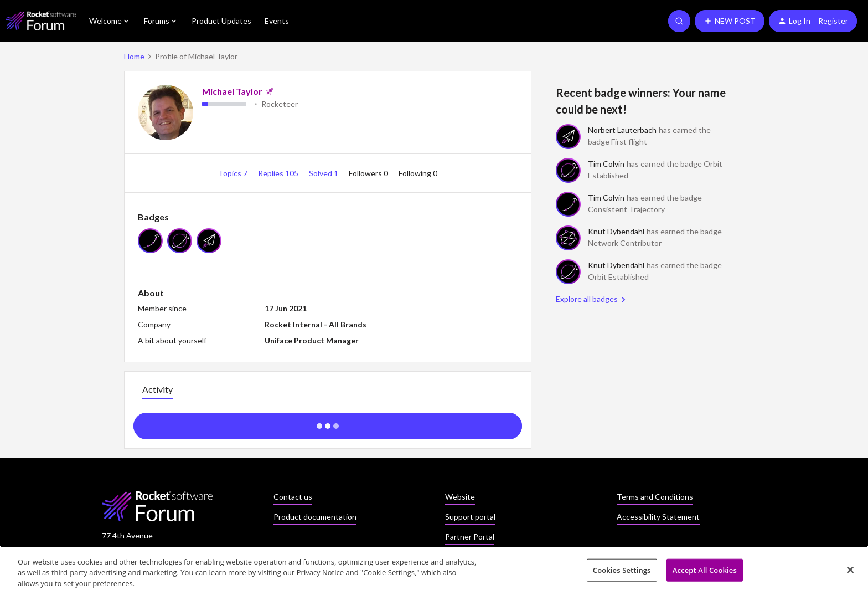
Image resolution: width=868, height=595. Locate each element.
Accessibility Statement (658, 517)
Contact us (293, 497)
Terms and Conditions (655, 497)
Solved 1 (324, 173)
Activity (157, 389)
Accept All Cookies (705, 573)
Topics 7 (234, 173)
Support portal (470, 517)
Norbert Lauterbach (622, 130)
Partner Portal (470, 537)
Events (277, 21)
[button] (730, 21)
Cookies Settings (622, 573)
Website (460, 497)
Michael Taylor (232, 91)
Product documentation (315, 517)
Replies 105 (279, 173)
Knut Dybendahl (616, 231)
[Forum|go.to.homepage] (41, 21)
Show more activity (328, 423)
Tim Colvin (606, 164)
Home (134, 56)
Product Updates (221, 21)
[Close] (850, 573)
